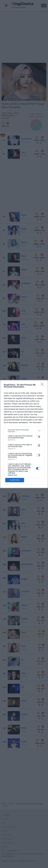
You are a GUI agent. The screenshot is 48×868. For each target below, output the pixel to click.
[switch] (38, 437)
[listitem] (24, 431)
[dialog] (24, 434)
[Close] (43, 385)
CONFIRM (15, 480)
